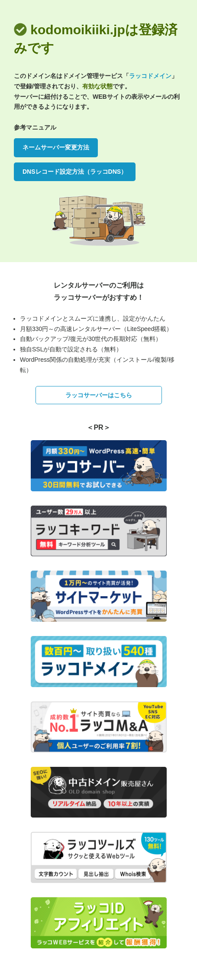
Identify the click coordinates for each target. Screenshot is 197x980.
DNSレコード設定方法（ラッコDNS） (75, 172)
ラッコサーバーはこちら (99, 395)
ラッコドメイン (150, 76)
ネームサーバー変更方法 (56, 147)
